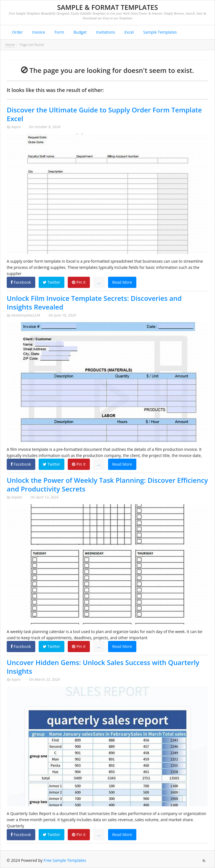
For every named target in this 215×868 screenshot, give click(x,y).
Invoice (38, 32)
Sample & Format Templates (107, 7)
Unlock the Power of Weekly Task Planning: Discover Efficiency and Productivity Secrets (107, 484)
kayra (16, 127)
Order (17, 32)
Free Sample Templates (65, 860)
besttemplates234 (26, 315)
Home (10, 45)
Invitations (105, 32)
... (99, 282)
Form (59, 32)
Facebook (21, 282)
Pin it (79, 282)
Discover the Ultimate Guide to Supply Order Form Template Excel (104, 114)
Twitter (52, 282)
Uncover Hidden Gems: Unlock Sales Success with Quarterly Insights (103, 667)
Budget (80, 32)
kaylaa (17, 497)
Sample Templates (160, 32)
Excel (129, 32)
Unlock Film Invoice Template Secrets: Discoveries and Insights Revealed (94, 303)
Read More (122, 282)
